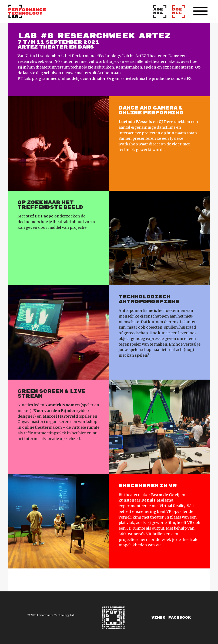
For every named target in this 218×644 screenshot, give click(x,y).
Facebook (180, 618)
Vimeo (159, 618)
